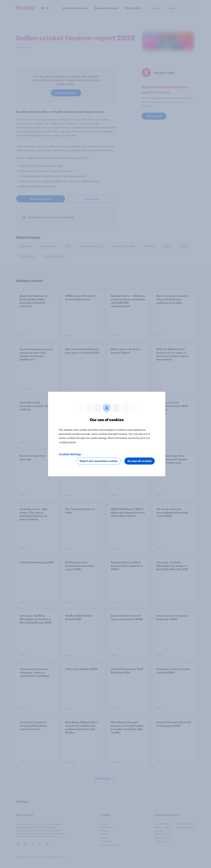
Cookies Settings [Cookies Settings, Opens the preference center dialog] (70, 454)
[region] (107, 434)
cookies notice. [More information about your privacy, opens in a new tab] (68, 442)
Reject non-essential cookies (99, 461)
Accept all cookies (140, 461)
